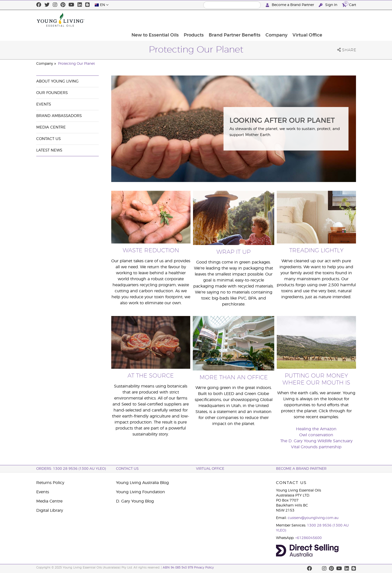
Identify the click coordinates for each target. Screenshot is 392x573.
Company (307, 20)
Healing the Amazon (316, 429)
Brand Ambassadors (59, 116)
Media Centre (51, 127)
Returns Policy (50, 483)
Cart (349, 4)
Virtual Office (338, 20)
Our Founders (52, 93)
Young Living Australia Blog (142, 483)
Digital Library (50, 510)
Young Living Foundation (140, 492)
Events (44, 104)
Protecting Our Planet (76, 64)
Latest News (49, 150)
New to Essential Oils (184, 20)
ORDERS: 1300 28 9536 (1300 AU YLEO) (71, 469)
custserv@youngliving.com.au (313, 518)
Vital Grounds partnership (316, 447)
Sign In (328, 5)
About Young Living (57, 81)
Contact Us (48, 139)
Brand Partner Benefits (265, 20)
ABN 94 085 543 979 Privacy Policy (188, 567)
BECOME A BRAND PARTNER (301, 469)
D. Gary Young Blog (135, 501)
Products (223, 20)
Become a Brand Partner (290, 5)
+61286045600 (308, 538)
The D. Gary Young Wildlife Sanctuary (316, 441)
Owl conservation (316, 435)
